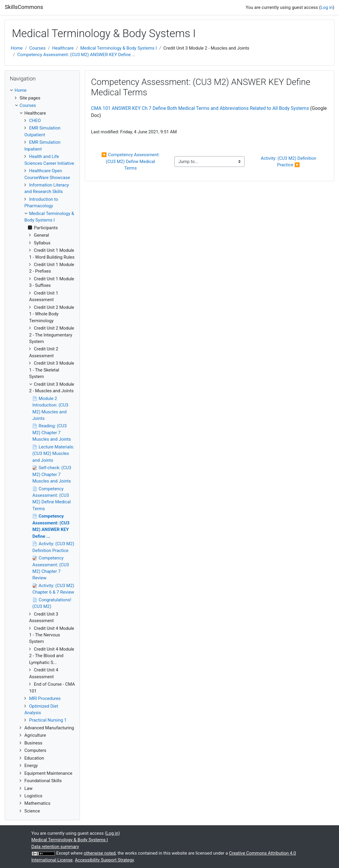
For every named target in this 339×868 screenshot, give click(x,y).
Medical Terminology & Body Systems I (119, 48)
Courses (37, 48)
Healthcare (63, 48)
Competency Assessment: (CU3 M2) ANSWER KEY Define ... (76, 55)
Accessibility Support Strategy (104, 860)
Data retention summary (55, 847)
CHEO (35, 121)
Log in (327, 7)
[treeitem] (42, 90)
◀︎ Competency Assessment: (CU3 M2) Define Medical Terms (131, 161)
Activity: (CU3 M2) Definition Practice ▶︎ (289, 162)
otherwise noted (100, 853)
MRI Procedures (45, 698)
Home (17, 48)
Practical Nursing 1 (48, 720)
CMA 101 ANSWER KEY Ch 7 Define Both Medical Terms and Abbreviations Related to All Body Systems (200, 108)
